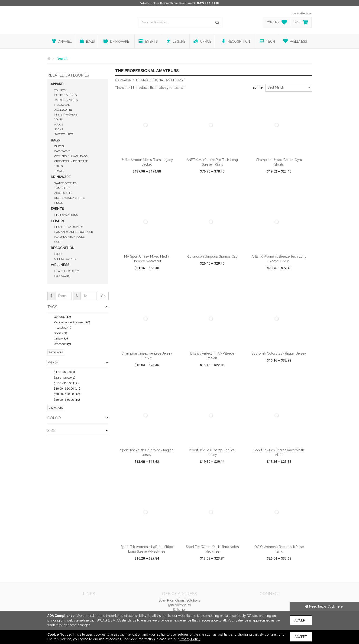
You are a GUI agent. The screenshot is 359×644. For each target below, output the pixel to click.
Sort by (258, 88)
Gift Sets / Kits (65, 259)
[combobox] (289, 88)
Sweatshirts (64, 134)
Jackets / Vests (66, 100)
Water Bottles (65, 183)
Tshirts (60, 90)
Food (58, 254)
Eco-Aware (62, 276)
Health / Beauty (66, 271)
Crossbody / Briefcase (71, 161)
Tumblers (62, 188)
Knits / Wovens (66, 115)
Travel (59, 171)
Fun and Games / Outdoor (74, 232)
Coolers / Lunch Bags (71, 156)
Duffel (60, 146)
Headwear (62, 105)
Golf (58, 242)
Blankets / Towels (69, 227)
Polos (59, 125)
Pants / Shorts (65, 95)
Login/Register (302, 13)
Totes (58, 166)
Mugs (58, 203)
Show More (56, 352)
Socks (59, 129)
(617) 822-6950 (208, 3)
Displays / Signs (66, 215)
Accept (301, 620)
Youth (59, 119)
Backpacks (62, 151)
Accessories (63, 110)
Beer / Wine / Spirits (69, 198)
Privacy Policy (190, 639)
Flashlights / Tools (69, 237)
